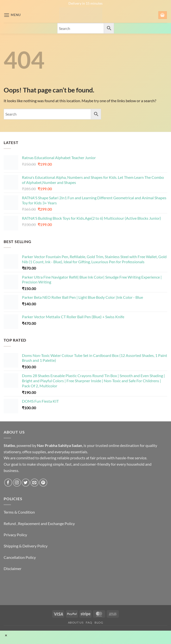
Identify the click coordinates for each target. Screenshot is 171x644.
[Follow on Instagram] (17, 483)
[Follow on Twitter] (26, 483)
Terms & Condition (19, 512)
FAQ (89, 622)
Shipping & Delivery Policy (26, 546)
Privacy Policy (15, 535)
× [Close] (6, 635)
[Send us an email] (34, 483)
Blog (99, 622)
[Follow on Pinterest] (43, 483)
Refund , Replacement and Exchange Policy (39, 523)
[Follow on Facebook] (8, 483)
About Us (76, 622)
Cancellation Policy (20, 557)
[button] (12, 15)
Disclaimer (13, 568)
